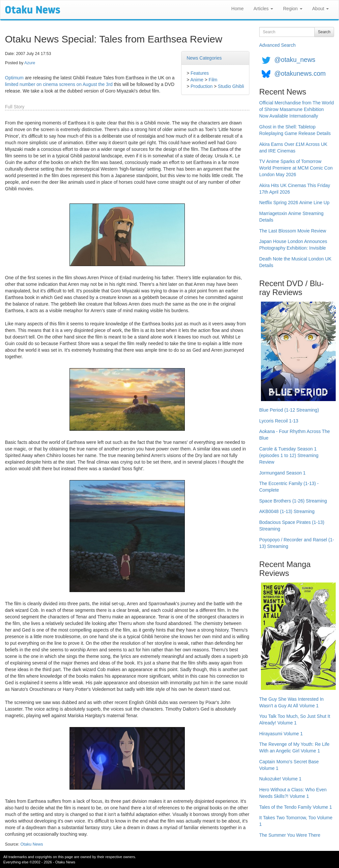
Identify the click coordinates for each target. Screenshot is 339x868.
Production (201, 86)
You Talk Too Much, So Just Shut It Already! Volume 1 (295, 719)
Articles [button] (263, 9)
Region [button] (293, 9)
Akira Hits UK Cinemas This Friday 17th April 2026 (295, 189)
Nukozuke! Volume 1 (280, 779)
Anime (197, 80)
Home (237, 9)
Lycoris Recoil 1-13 (279, 421)
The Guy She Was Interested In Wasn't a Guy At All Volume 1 (292, 702)
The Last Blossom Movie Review (293, 231)
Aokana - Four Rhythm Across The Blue (295, 435)
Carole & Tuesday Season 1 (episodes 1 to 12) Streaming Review (289, 455)
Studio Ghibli (231, 86)
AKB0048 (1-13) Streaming (287, 511)
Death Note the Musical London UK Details (295, 262)
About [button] (321, 9)
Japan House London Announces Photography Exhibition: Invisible (293, 245)
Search (324, 32)
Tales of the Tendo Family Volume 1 (296, 807)
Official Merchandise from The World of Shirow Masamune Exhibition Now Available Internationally (297, 109)
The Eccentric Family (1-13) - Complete (289, 487)
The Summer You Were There (290, 835)
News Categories (204, 58)
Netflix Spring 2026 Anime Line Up (294, 203)
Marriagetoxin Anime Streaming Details (291, 217)
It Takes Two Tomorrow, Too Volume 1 (296, 821)
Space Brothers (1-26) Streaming (293, 501)
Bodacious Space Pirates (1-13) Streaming (292, 526)
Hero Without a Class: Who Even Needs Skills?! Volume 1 (293, 793)
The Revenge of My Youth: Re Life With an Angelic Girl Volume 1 (294, 747)
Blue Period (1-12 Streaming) (289, 410)
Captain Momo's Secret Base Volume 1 (289, 765)
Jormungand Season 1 (282, 473)
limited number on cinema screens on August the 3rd (59, 84)
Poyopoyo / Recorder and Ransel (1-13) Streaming (297, 543)
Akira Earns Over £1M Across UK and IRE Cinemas (293, 148)
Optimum (14, 78)
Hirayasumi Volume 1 (281, 734)
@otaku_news (295, 60)
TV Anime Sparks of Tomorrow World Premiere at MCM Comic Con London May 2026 (296, 168)
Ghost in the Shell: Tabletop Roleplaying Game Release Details (295, 130)
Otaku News (32, 844)
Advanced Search (278, 45)
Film (213, 80)
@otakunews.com (300, 73)
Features (199, 73)
